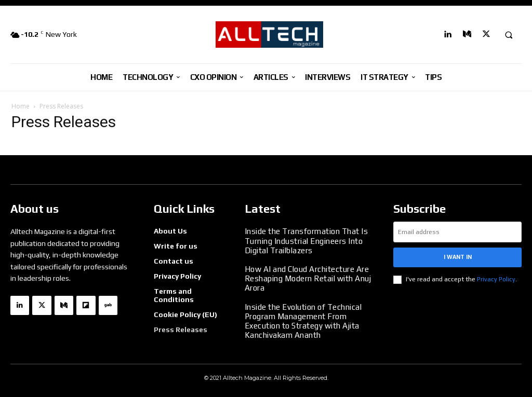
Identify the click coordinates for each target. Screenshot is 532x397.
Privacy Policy (496, 279)
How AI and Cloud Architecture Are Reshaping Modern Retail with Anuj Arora (305, 277)
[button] (509, 35)
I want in (458, 257)
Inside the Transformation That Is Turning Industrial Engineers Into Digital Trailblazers (303, 240)
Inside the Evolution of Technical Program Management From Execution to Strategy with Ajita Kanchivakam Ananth (301, 317)
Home (21, 106)
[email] (457, 232)
